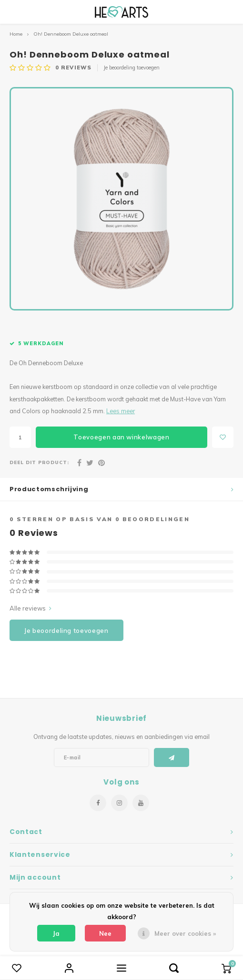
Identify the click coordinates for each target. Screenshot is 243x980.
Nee (105, 933)
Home (16, 34)
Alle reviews (30, 608)
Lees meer (121, 411)
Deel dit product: (39, 462)
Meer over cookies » (185, 933)
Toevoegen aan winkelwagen (121, 437)
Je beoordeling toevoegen (132, 68)
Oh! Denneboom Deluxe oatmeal (71, 34)
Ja (56, 933)
